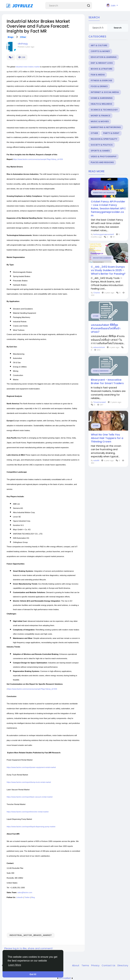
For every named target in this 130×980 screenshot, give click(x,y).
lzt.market (65, 978)
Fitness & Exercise (101, 81)
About (76, 965)
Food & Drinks (99, 86)
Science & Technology (104, 110)
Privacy (96, 965)
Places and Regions (102, 162)
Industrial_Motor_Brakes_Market (31, 935)
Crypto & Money (100, 51)
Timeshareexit (100, 402)
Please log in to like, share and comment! (29, 948)
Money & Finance (100, 116)
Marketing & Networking (106, 127)
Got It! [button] (33, 974)
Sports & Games (100, 151)
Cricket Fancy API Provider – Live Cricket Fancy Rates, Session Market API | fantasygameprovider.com (108, 209)
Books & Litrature (101, 69)
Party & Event (111, 133)
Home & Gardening (102, 98)
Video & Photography (104, 157)
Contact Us (109, 965)
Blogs (11, 37)
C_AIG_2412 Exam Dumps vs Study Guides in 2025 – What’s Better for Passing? (108, 270)
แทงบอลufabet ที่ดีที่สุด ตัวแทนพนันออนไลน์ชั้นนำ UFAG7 (106, 329)
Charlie (97, 293)
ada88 (96, 460)
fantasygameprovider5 (104, 234)
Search (118, 28)
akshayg (23, 44)
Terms (86, 965)
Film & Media (98, 75)
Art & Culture (99, 45)
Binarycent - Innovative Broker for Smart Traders (107, 382)
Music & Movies (100, 121)
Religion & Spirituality (104, 139)
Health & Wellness (101, 104)
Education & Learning (104, 57)
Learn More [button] (15, 965)
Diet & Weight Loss (102, 63)
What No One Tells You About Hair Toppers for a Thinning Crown (107, 438)
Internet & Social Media (105, 92)
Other (23, 37)
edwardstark (99, 347)
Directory (123, 965)
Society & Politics (102, 145)
